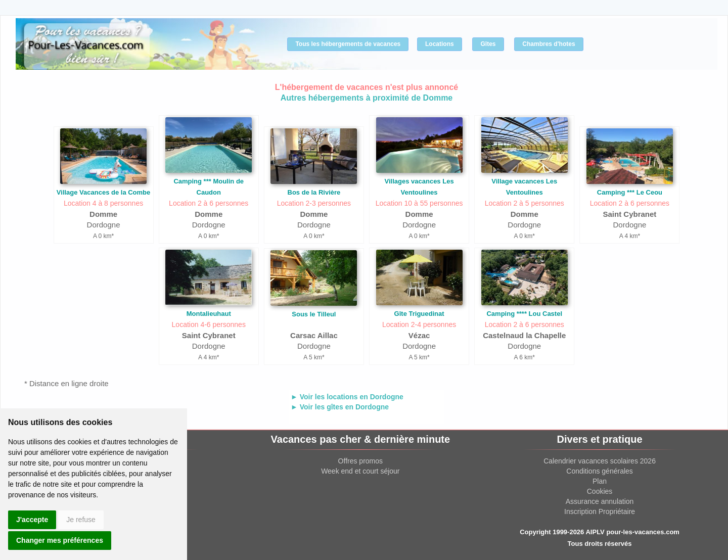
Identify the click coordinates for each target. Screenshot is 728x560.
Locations (440, 44)
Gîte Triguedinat (419, 314)
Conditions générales (600, 471)
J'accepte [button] (32, 520)
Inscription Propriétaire (600, 511)
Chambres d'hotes (549, 44)
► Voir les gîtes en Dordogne (340, 407)
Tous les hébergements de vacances (348, 44)
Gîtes (488, 44)
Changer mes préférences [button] (60, 540)
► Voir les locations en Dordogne (347, 397)
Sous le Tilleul (314, 314)
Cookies (600, 491)
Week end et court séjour (360, 471)
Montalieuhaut (209, 314)
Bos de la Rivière (314, 192)
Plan (600, 481)
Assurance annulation (600, 501)
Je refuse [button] (81, 520)
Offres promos (360, 461)
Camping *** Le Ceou (630, 192)
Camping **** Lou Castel (524, 314)
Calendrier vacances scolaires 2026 (600, 461)
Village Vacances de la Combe (103, 192)
